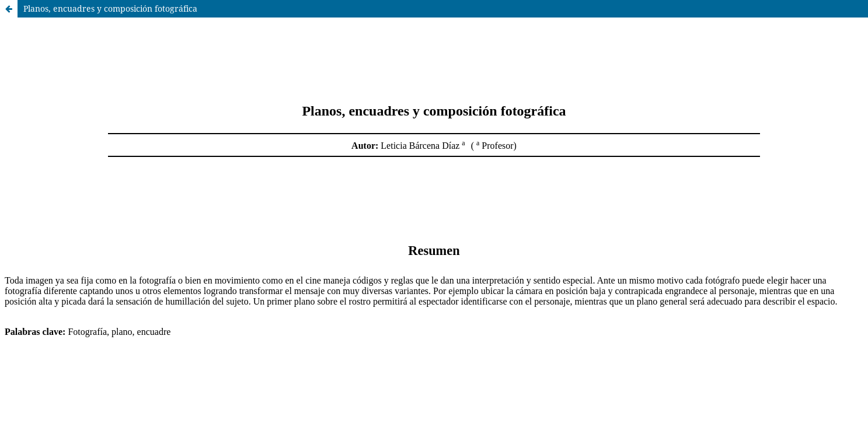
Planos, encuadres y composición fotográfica (110, 8)
